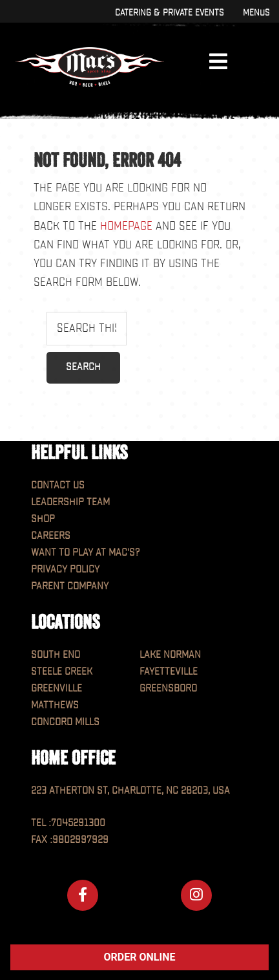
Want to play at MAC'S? (85, 553)
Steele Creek (62, 672)
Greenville (57, 689)
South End (56, 655)
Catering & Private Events (169, 13)
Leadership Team (70, 502)
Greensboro (168, 689)
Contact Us (58, 485)
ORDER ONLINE (140, 957)
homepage (126, 226)
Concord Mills (65, 722)
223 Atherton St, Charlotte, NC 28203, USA (130, 791)
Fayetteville (169, 672)
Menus (256, 13)
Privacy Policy (65, 570)
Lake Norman (170, 655)
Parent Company (70, 586)
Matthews (55, 705)
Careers (51, 536)
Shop (43, 519)
